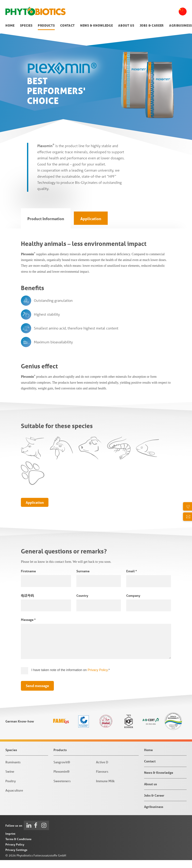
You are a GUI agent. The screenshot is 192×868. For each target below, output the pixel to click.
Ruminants (13, 771)
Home (10, 25)
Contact (67, 25)
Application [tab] (91, 219)
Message (28, 629)
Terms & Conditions (18, 848)
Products (46, 25)
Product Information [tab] (46, 219)
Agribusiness (181, 25)
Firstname (28, 580)
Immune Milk (105, 790)
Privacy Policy (98, 679)
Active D (102, 771)
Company (133, 605)
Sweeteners (62, 790)
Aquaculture (14, 799)
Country (82, 605)
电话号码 (27, 605)
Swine (10, 781)
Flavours (102, 781)
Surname (83, 580)
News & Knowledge (96, 25)
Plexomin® (62, 781)
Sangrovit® (62, 771)
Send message (37, 695)
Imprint (10, 843)
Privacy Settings (16, 859)
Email (131, 580)
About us (126, 25)
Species (26, 25)
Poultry (11, 790)
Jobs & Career (152, 25)
